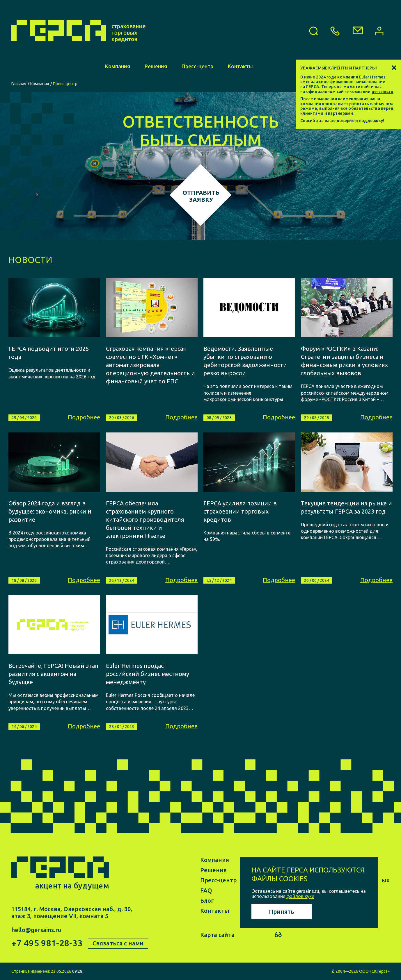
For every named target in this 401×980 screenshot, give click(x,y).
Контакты (240, 66)
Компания (118, 66)
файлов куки (300, 896)
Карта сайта (217, 935)
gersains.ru (383, 92)
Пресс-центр (197, 66)
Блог (207, 901)
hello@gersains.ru (36, 930)
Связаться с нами (118, 943)
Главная (19, 84)
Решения (156, 66)
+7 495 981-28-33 (47, 943)
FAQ (206, 890)
